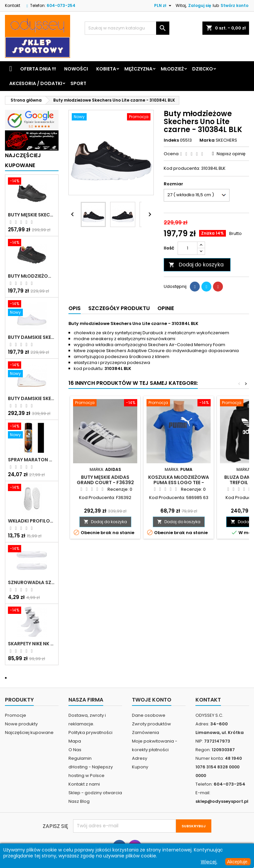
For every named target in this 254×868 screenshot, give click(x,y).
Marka (207, 140)
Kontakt (13, 5)
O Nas (75, 750)
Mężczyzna (138, 69)
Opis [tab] (75, 308)
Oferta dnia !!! (38, 69)
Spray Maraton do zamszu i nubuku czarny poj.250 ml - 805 (32, 460)
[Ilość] (188, 248)
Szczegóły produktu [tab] (119, 308)
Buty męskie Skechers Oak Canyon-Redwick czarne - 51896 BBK (32, 215)
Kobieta (106, 69)
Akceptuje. (238, 862)
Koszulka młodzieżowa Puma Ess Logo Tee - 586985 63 (179, 482)
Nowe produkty (21, 724)
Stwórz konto (234, 5)
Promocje (16, 715)
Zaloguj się (200, 5)
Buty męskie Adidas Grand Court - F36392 (105, 480)
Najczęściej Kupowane (23, 160)
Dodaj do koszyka (196, 265)
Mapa (75, 741)
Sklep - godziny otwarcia (95, 793)
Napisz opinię (231, 154)
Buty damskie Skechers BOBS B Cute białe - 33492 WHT (32, 337)
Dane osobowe (149, 715)
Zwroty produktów (151, 724)
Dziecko (203, 69)
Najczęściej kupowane (29, 732)
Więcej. (209, 862)
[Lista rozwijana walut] (164, 6)
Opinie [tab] (166, 308)
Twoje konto (152, 700)
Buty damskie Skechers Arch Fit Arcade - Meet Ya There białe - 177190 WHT (32, 398)
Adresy (140, 758)
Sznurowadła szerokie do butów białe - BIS (32, 582)
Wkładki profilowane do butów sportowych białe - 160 (32, 521)
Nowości (76, 69)
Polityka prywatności (90, 732)
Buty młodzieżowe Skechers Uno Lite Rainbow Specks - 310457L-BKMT (32, 276)
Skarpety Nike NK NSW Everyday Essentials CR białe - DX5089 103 (32, 644)
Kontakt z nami (84, 784)
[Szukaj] (127, 28)
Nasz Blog (79, 801)
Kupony (140, 767)
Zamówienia (146, 732)
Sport (78, 83)
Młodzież (172, 69)
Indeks (171, 140)
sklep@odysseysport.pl (222, 801)
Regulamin (80, 758)
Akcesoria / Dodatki (36, 83)
